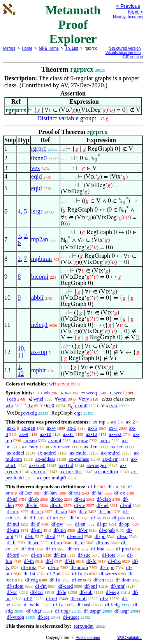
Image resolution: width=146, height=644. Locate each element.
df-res (73, 549)
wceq (91, 393)
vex (36, 168)
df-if (35, 524)
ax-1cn (91, 447)
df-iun (60, 530)
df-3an (50, 493)
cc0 (51, 405)
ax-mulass (79, 459)
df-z (104, 598)
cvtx (113, 405)
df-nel (103, 505)
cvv (85, 399)
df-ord (13, 555)
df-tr (29, 536)
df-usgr (122, 611)
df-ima (98, 549)
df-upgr (62, 611)
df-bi (93, 487)
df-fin (41, 586)
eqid (37, 176)
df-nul (13, 524)
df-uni (13, 530)
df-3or (26, 493)
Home (27, 48)
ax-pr (105, 440)
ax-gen (28, 428)
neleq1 (40, 325)
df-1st (29, 574)
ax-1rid (66, 465)
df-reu (37, 511)
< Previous (128, 6)
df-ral (126, 505)
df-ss (96, 518)
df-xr (12, 592)
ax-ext (115, 434)
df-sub (86, 592)
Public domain (88, 638)
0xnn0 (39, 158)
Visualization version (123, 53)
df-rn (51, 549)
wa (68, 393)
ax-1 (116, 422)
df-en (99, 580)
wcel (119, 393)
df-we (33, 542)
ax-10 (46, 434)
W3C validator (129, 638)
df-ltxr (37, 592)
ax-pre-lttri (70, 471)
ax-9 (24, 434)
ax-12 (91, 434)
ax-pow (80, 440)
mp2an (40, 239)
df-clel (32, 505)
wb (47, 393)
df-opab (107, 530)
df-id (50, 536)
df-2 (28, 598)
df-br (83, 530)
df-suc (84, 555)
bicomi (40, 277)
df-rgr (44, 617)
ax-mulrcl (111, 453)
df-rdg (32, 580)
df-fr (11, 542)
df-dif (30, 518)
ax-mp (39, 352)
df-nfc (56, 505)
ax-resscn (61, 447)
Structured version (125, 48)
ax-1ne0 (37, 465)
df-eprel (75, 536)
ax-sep (30, 440)
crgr (78, 413)
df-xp (56, 542)
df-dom (123, 580)
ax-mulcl (79, 453)
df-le (61, 592)
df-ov (53, 567)
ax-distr (110, 459)
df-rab (61, 511)
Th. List (72, 48)
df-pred (123, 549)
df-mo (56, 499)
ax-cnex (30, 447)
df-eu (80, 499)
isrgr (37, 211)
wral (62, 399)
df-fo (91, 561)
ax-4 (51, 428)
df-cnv (103, 542)
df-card (66, 586)
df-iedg (113, 605)
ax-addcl (15, 453)
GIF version (133, 57)
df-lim (60, 555)
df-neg (113, 592)
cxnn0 (81, 405)
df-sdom (15, 586)
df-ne (80, 505)
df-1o (55, 580)
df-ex (120, 493)
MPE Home (49, 48)
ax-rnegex (97, 465)
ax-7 (113, 428)
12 (21, 374)
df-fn (29, 561)
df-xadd (32, 605)
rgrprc (39, 148)
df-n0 (51, 598)
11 (20, 355)
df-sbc (105, 511)
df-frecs (80, 574)
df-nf (12, 499)
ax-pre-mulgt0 (51, 478)
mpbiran (41, 259)
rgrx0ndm (84, 626)
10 (21, 348)
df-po (100, 536)
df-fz (58, 605)
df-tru (74, 493)
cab (12, 399)
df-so (122, 536)
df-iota (109, 555)
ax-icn (117, 447)
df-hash (84, 605)
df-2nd (54, 574)
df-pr (102, 524)
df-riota (29, 567)
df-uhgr (34, 611)
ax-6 (92, 428)
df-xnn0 (78, 598)
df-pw (57, 524)
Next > (135, 12)
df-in (74, 518)
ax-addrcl (47, 453)
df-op (124, 524)
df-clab (104, 499)
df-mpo (107, 567)
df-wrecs (108, 574)
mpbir (39, 370)
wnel (38, 399)
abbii (37, 298)
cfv (30, 405)
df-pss (118, 518)
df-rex (13, 511)
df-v (83, 511)
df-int (36, 530)
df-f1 (70, 561)
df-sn (80, 524)
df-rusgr (71, 617)
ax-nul (55, 440)
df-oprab (79, 567)
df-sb (34, 499)
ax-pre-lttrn (106, 471)
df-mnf (118, 586)
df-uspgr (92, 611)
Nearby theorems (128, 17)
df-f (49, 561)
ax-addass (45, 459)
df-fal (97, 493)
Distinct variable (58, 118)
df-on (37, 555)
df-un (52, 518)
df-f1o (115, 561)
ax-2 (130, 422)
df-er (77, 580)
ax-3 (11, 428)
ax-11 (68, 434)
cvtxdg (30, 413)
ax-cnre (39, 471)
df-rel (79, 542)
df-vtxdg (15, 617)
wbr (9, 405)
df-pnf (91, 586)
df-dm (28, 549)
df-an (113, 487)
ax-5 (72, 428)
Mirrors (9, 48)
